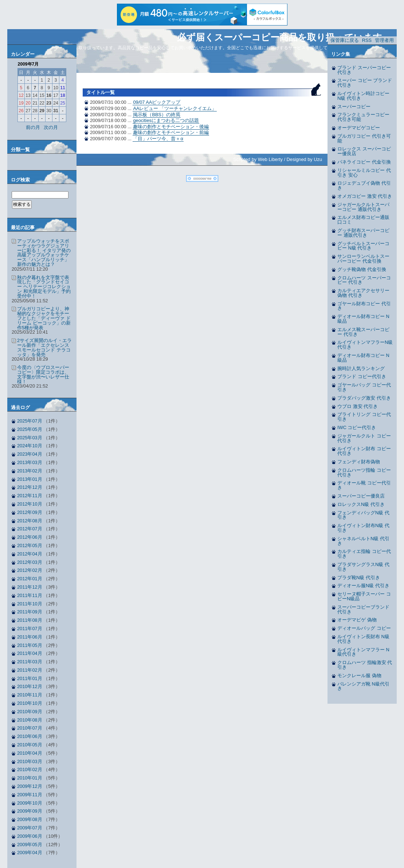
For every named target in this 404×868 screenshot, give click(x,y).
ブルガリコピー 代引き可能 (364, 138)
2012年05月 (30, 545)
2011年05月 (30, 645)
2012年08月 (30, 521)
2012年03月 (30, 562)
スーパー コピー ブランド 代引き (365, 83)
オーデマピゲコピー (359, 128)
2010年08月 (30, 720)
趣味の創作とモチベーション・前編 (171, 132)
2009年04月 (30, 853)
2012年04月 (30, 554)
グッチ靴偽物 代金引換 (362, 269)
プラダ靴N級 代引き (359, 578)
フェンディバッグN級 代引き (363, 515)
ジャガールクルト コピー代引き (364, 438)
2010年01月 (30, 778)
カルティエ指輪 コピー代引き (364, 554)
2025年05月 (30, 429)
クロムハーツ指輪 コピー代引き (364, 472)
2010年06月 (30, 736)
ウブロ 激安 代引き (358, 406)
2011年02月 (30, 670)
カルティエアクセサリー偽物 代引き (363, 293)
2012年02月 (30, 570)
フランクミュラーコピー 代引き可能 (363, 117)
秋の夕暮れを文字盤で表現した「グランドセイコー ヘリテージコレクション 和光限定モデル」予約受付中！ (44, 287)
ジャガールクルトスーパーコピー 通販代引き (363, 207)
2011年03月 (30, 662)
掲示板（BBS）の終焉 (157, 115)
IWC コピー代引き (357, 427)
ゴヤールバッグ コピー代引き (364, 387)
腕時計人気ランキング (361, 368)
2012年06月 (30, 537)
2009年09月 (30, 811)
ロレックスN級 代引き (361, 504)
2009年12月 (30, 786)
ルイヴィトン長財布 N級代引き (363, 639)
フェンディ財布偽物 (359, 462)
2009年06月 (30, 836)
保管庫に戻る (345, 40)
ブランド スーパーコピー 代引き (364, 70)
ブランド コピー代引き (362, 376)
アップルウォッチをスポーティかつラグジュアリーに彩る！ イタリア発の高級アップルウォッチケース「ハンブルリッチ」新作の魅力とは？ (44, 253)
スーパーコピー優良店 (361, 496)
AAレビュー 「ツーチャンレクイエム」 (175, 108)
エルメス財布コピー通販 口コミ (363, 220)
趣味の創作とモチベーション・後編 (171, 127)
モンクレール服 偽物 (359, 675)
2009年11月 (30, 795)
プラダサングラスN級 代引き (363, 567)
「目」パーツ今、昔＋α (158, 139)
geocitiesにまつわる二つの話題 (166, 120)
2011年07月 (30, 629)
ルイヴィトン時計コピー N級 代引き (363, 96)
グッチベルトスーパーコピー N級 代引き (363, 246)
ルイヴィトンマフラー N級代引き (363, 652)
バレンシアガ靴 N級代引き (363, 686)
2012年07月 (30, 529)
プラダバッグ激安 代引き (364, 398)
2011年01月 (30, 678)
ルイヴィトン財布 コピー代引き (364, 451)
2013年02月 (30, 471)
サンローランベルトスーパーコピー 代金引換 (363, 259)
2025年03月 (30, 438)
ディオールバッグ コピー (364, 628)
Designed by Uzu (304, 159)
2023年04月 (30, 454)
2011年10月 (30, 604)
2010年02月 (30, 769)
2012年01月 (30, 579)
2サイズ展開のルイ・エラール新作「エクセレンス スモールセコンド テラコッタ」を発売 (44, 347)
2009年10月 (30, 803)
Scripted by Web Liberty (258, 159)
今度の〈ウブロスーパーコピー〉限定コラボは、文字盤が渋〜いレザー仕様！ (43, 374)
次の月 (51, 127)
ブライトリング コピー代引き (364, 417)
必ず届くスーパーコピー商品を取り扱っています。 (284, 37)
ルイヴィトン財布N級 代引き (363, 528)
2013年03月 (30, 462)
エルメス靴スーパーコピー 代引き (363, 332)
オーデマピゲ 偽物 (357, 620)
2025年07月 (30, 421)
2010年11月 (30, 695)
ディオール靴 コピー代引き (364, 485)
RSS (367, 40)
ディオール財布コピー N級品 (363, 319)
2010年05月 (30, 745)
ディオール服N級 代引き (363, 586)
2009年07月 (30, 828)
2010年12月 (30, 686)
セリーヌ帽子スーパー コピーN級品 (364, 596)
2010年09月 (30, 712)
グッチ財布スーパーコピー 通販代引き (363, 233)
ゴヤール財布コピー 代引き (364, 306)
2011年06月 (30, 637)
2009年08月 (30, 819)
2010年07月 (30, 728)
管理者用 (384, 40)
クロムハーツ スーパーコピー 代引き (364, 280)
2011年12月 (30, 587)
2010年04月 (30, 753)
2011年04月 (30, 653)
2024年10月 (30, 446)
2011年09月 (30, 612)
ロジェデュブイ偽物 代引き (364, 185)
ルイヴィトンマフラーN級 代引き (365, 345)
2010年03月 (30, 761)
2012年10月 (30, 504)
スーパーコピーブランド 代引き (363, 609)
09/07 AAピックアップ (157, 102)
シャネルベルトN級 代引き (363, 541)
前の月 (33, 127)
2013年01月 (30, 479)
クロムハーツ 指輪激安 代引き (365, 665)
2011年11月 (30, 595)
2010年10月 (30, 703)
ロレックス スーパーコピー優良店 (364, 151)
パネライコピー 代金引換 (364, 162)
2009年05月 (30, 845)
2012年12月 (30, 487)
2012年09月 (30, 512)
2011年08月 (30, 620)
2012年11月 (30, 496)
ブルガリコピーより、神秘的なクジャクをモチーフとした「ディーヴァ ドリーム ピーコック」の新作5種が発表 (44, 318)
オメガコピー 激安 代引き (365, 196)
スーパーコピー (354, 107)
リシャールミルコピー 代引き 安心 (364, 173)
